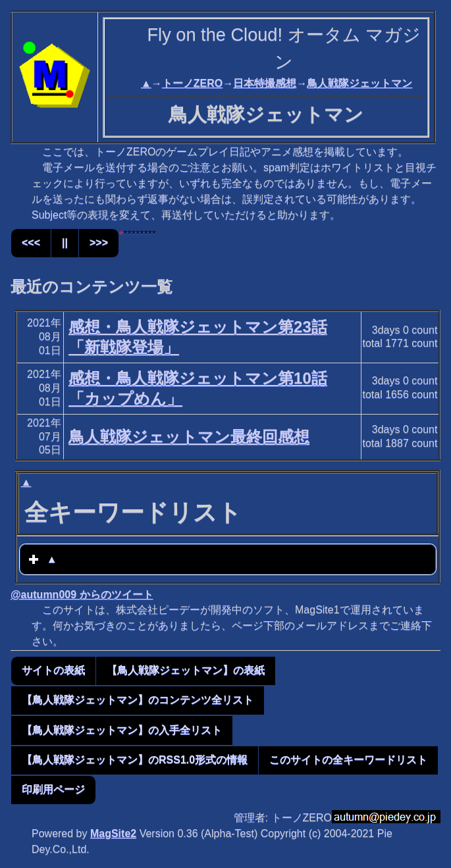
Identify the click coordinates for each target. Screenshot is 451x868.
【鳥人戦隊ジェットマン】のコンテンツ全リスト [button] (138, 700)
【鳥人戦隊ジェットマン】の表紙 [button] (186, 670)
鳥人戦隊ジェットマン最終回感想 (189, 437)
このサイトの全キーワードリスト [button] (348, 760)
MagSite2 (113, 833)
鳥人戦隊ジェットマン (359, 83)
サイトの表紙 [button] (53, 670)
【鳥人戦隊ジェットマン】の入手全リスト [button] (122, 730)
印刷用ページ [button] (53, 789)
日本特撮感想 (265, 83)
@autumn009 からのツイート (82, 595)
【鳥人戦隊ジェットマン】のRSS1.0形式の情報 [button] (135, 760)
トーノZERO (192, 83)
